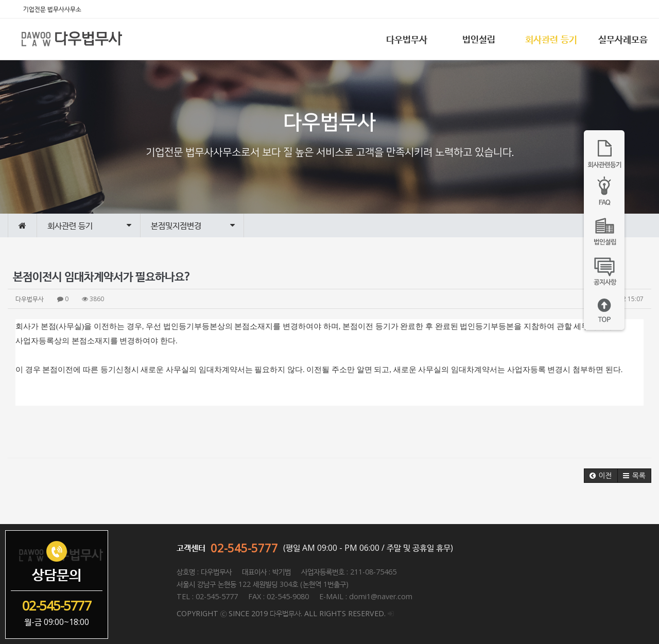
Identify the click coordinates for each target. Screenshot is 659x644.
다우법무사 (407, 39)
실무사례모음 (623, 39)
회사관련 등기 (551, 39)
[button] (601, 476)
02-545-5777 (244, 548)
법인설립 (479, 39)
